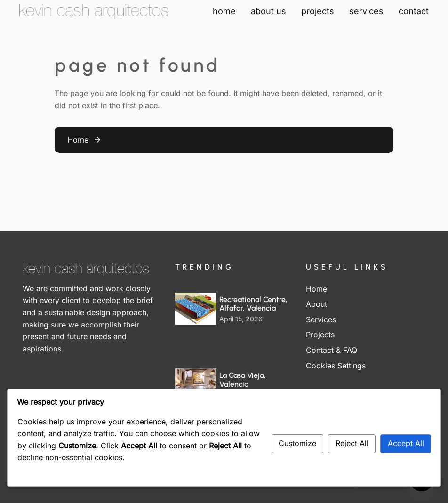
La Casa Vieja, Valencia (243, 379)
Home (78, 140)
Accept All (406, 443)
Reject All (352, 443)
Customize (297, 443)
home (224, 11)
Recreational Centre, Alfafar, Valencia (253, 304)
